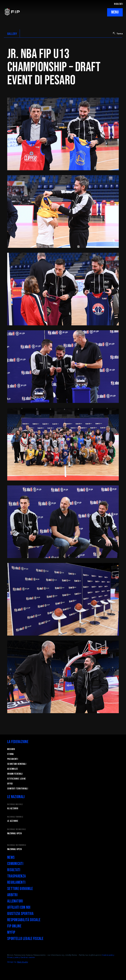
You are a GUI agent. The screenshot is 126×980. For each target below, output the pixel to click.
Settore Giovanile (20, 889)
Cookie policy (108, 955)
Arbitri (12, 895)
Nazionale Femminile (15, 817)
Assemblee (13, 769)
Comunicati (15, 864)
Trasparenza (16, 876)
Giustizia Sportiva (20, 914)
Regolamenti (16, 882)
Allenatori (15, 901)
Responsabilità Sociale (24, 920)
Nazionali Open (14, 834)
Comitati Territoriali (18, 789)
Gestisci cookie (28, 957)
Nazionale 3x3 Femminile (17, 845)
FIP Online (14, 926)
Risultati (14, 870)
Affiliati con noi (19, 907)
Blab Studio (23, 962)
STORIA (10, 754)
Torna (118, 34)
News (11, 858)
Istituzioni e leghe (16, 779)
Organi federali (15, 774)
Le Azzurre (13, 821)
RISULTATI (118, 4)
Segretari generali (17, 764)
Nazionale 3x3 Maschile (16, 829)
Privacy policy (14, 957)
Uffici (10, 784)
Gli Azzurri (13, 809)
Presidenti (13, 759)
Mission (11, 749)
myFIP (11, 932)
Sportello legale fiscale (25, 939)
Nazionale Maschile (15, 804)
